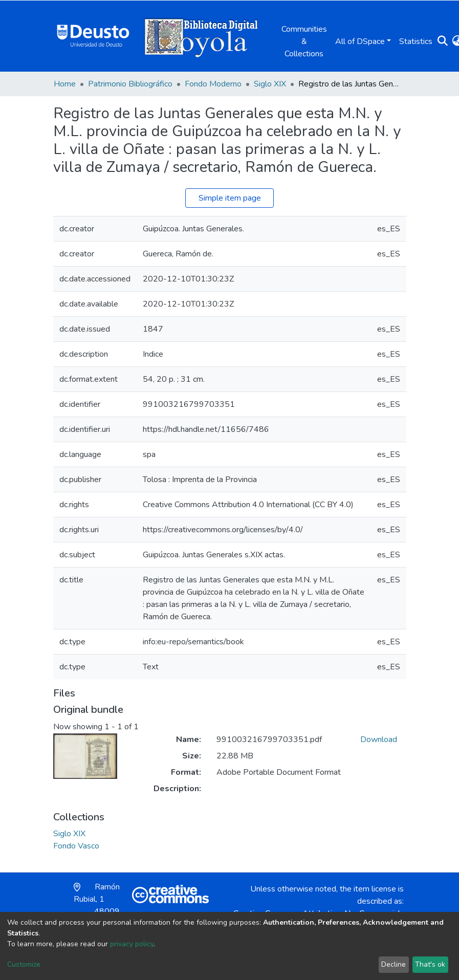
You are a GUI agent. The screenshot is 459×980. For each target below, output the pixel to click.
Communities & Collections (304, 41)
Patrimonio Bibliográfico (130, 84)
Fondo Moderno (213, 84)
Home (65, 84)
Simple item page (230, 198)
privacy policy (132, 944)
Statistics (416, 41)
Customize (24, 964)
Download (379, 739)
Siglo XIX (270, 84)
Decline (394, 964)
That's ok (430, 964)
